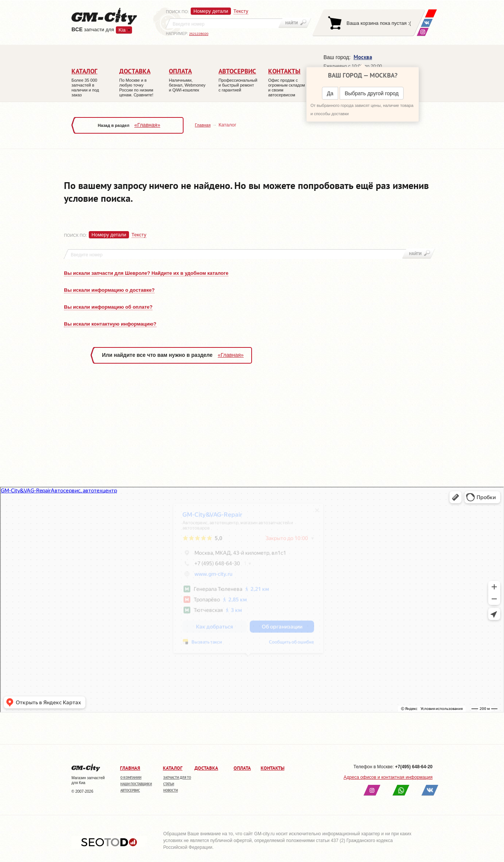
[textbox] (224, 23)
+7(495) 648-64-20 (414, 767)
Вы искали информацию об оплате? (108, 307)
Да (330, 93)
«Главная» (147, 125)
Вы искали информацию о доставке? (109, 290)
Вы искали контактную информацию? (110, 324)
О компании (131, 777)
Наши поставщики (136, 784)
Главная (203, 125)
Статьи (169, 784)
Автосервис (130, 790)
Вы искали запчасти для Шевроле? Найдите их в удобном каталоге (146, 273)
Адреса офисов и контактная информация (388, 777)
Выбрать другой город (371, 93)
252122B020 (199, 34)
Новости (171, 790)
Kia (122, 30)
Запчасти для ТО (177, 777)
